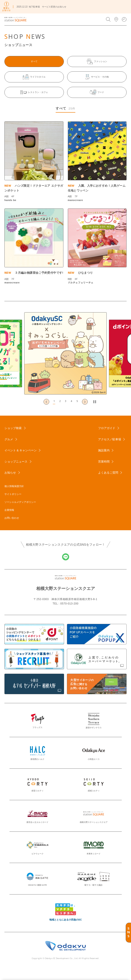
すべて (34, 61)
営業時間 (104, 462)
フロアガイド (107, 428)
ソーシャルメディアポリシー (20, 502)
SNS (129, 933)
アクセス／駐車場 (110, 439)
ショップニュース (16, 462)
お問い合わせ (12, 518)
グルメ (9, 439)
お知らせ (10, 473)
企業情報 (9, 510)
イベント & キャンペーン (21, 450)
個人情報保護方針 (14, 486)
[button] (54, 402)
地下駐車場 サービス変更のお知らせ (47, 7)
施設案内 (104, 450)
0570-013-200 (69, 604)
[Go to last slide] (46, 402)
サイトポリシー (13, 494)
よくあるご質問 (108, 473)
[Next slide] (85, 402)
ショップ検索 (13, 428)
